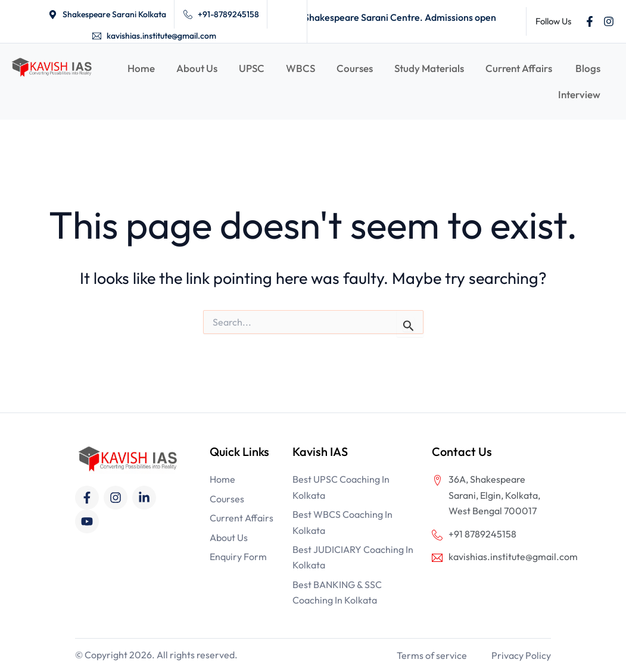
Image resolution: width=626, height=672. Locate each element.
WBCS (300, 68)
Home (141, 68)
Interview (579, 94)
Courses (355, 68)
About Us (197, 68)
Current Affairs (520, 68)
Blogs (588, 68)
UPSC (252, 68)
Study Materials (429, 68)
